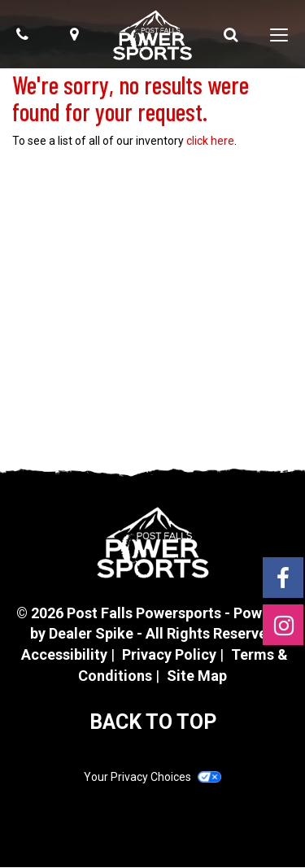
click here (210, 141)
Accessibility (64, 654)
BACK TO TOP (153, 722)
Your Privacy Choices (152, 777)
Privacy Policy (169, 654)
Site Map (197, 676)
